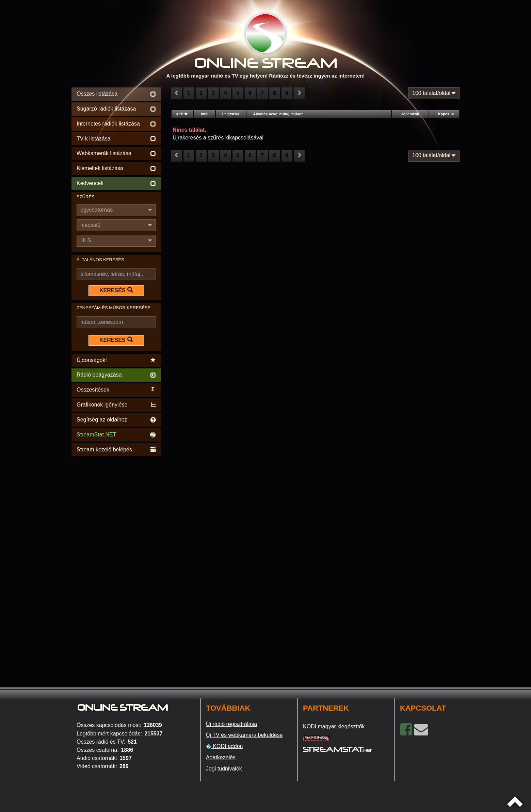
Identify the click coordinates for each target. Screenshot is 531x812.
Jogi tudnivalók (224, 769)
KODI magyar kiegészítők (334, 726)
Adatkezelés (221, 757)
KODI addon (224, 746)
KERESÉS (116, 290)
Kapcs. (444, 114)
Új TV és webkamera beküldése (244, 735)
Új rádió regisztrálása (231, 724)
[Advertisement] (116, 560)
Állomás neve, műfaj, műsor (278, 114)
